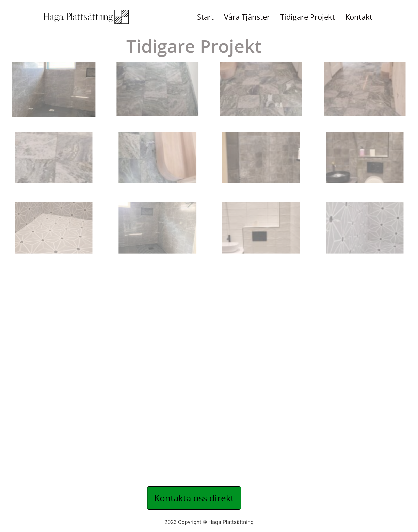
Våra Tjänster (247, 17)
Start (205, 17)
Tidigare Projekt (308, 17)
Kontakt (359, 17)
